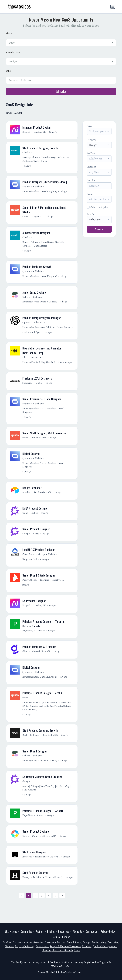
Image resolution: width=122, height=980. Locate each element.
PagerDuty (28, 637)
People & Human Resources (65, 946)
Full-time (40, 187)
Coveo (26, 845)
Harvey (26, 887)
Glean (25, 658)
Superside (28, 386)
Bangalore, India (31, 565)
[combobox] (61, 43)
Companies (26, 932)
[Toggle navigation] (113, 7)
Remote (47, 950)
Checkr (26, 153)
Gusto (26, 218)
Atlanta (40, 824)
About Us (77, 932)
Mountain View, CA (41, 658)
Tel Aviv (35, 539)
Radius (90, 194)
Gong (25, 518)
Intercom (27, 866)
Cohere (26, 299)
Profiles (40, 932)
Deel (25, 743)
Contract (34, 360)
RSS (7, 932)
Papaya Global (30, 586)
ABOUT (18, 113)
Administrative (35, 942)
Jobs (15, 932)
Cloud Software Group (34, 560)
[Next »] (62, 905)
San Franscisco (39, 441)
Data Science (74, 942)
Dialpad (26, 132)
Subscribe (61, 91)
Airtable (26, 497)
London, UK (40, 132)
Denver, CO (38, 218)
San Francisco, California (47, 866)
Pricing (51, 932)
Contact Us (91, 932)
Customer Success (55, 942)
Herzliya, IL (58, 586)
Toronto (41, 637)
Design (86, 942)
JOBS (9, 113)
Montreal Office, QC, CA (44, 845)
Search (99, 229)
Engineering (99, 942)
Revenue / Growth (63, 950)
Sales (77, 950)
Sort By (90, 214)
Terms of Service (61, 937)
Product (87, 946)
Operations (42, 946)
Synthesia (27, 187)
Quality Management (105, 946)
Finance (9, 946)
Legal (18, 946)
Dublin (35, 518)
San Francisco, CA (43, 497)
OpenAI (26, 325)
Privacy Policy (108, 932)
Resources (64, 932)
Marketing (28, 946)
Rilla (25, 360)
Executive (113, 942)
